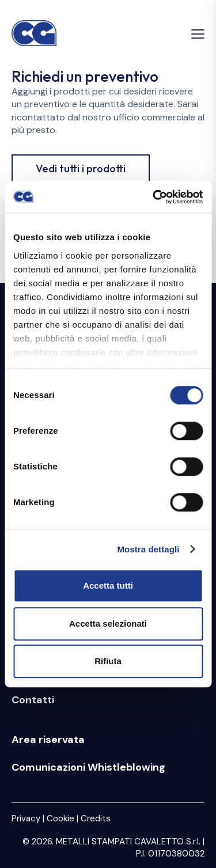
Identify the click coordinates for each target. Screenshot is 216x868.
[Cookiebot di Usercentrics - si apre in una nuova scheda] (154, 197)
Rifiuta (108, 661)
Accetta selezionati (108, 623)
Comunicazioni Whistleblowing (88, 767)
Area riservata (48, 740)
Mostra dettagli (148, 549)
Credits (96, 818)
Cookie (60, 818)
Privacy (26, 818)
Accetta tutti (108, 585)
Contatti (33, 700)
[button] (198, 34)
